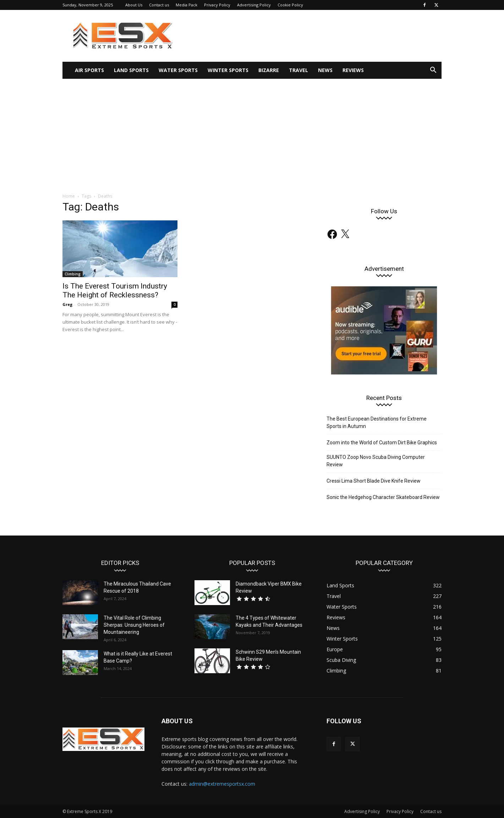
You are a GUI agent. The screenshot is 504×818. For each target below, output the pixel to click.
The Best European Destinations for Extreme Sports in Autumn (377, 422)
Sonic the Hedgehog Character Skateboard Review (383, 497)
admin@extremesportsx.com (222, 784)
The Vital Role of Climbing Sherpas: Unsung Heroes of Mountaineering (134, 625)
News (325, 70)
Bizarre (269, 70)
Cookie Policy (290, 5)
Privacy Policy (217, 5)
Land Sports (131, 70)
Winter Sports (228, 70)
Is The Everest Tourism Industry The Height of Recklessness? (115, 290)
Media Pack (187, 5)
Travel (298, 70)
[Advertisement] (252, 132)
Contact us (159, 5)
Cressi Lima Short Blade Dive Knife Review (374, 481)
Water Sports (178, 70)
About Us (134, 5)
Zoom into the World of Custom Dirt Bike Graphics (382, 443)
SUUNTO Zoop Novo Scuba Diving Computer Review (376, 461)
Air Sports (89, 70)
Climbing (73, 274)
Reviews (353, 70)
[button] (433, 71)
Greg (67, 304)
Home (69, 196)
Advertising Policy (254, 5)
